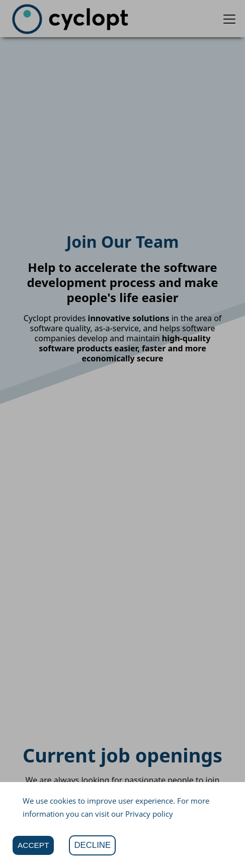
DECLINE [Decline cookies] (92, 845)
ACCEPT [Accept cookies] (33, 845)
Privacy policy (149, 814)
